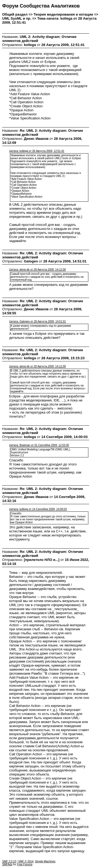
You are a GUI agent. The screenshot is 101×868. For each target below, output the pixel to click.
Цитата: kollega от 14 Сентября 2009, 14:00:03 (38, 509)
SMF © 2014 (26, 861)
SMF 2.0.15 (9, 861)
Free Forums (25, 864)
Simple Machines (45, 861)
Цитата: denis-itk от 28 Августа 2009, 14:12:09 (37, 270)
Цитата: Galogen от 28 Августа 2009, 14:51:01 (38, 321)
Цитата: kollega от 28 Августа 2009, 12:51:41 (37, 151)
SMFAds (7, 864)
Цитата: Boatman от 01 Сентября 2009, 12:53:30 (39, 445)
